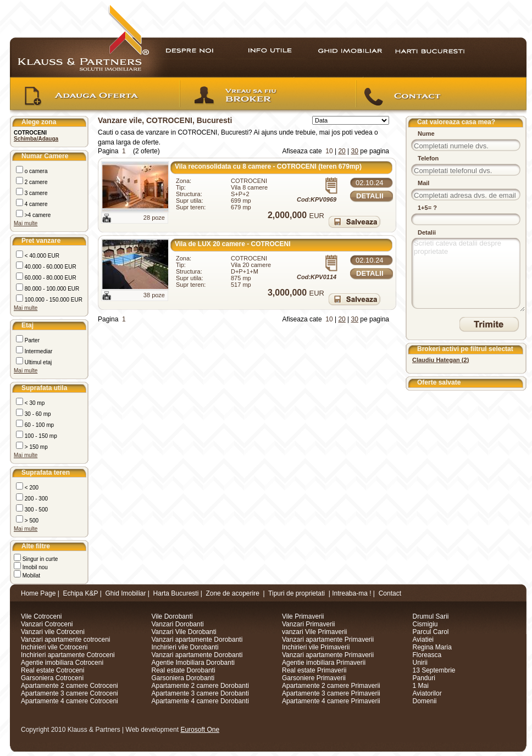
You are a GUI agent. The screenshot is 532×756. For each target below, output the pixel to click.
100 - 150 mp (40, 436)
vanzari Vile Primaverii (314, 632)
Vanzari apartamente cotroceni (66, 640)
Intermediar (38, 351)
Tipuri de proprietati (297, 593)
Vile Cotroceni (41, 616)
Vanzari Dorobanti (178, 624)
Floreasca (427, 655)
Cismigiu (425, 624)
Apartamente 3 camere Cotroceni (70, 693)
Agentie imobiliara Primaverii (324, 663)
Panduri (424, 678)
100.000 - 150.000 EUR (53, 300)
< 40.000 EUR (41, 256)
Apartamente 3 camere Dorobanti (200, 693)
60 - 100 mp (38, 425)
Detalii (370, 196)
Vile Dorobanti (172, 616)
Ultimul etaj (37, 362)
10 (329, 151)
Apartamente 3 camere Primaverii (331, 693)
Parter (31, 340)
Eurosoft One (200, 730)
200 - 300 (35, 499)
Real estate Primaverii (314, 670)
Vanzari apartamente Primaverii (328, 640)
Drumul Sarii (431, 616)
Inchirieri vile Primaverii (316, 647)
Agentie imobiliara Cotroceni (62, 663)
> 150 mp (35, 447)
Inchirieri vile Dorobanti (185, 647)
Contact (390, 593)
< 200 (31, 488)
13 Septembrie (434, 670)
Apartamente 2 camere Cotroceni (70, 686)
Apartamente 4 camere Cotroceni (70, 701)
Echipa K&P (81, 593)
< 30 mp (34, 403)
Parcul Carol (431, 632)
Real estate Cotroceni (52, 670)
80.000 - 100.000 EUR (51, 289)
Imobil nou (34, 567)
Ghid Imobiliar (125, 593)
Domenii (425, 701)
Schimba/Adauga (36, 139)
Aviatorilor (427, 693)
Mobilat (31, 576)
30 (355, 151)
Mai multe (26, 223)
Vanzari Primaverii (308, 624)
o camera (35, 171)
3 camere (35, 193)
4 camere (35, 204)
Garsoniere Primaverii (314, 678)
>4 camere (37, 215)
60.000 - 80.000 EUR (50, 278)
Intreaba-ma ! (351, 593)
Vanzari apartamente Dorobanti (197, 640)
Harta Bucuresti (176, 593)
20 (342, 151)
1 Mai (421, 686)
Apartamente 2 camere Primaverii (331, 686)
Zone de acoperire (232, 593)
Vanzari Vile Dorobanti (184, 632)
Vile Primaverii (303, 616)
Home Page (38, 593)
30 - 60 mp (37, 414)
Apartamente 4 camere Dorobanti (200, 701)
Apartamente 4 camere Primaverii (331, 701)
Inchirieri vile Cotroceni (54, 647)
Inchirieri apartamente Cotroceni (68, 655)
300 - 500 (35, 510)
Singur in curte (39, 559)
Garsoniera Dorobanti (183, 678)
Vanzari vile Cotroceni (53, 632)
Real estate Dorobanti (184, 670)
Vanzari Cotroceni (47, 624)
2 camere (35, 182)
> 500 (31, 521)
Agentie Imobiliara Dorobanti (193, 663)
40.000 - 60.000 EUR (50, 267)
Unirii (420, 663)
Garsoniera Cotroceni (52, 678)
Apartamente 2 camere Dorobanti (200, 686)
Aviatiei (423, 640)
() (440, 360)
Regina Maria (432, 647)
